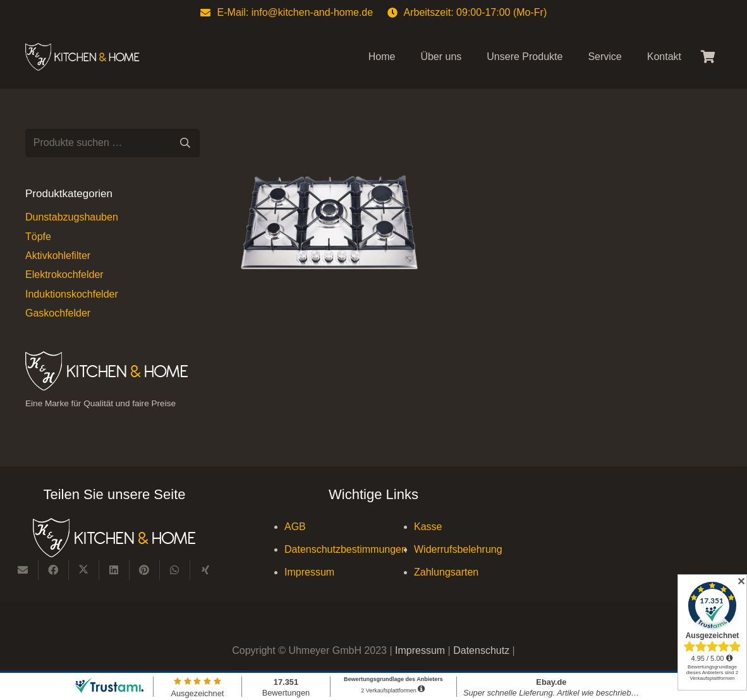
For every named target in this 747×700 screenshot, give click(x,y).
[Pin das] (145, 570)
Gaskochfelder (58, 313)
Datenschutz (483, 650)
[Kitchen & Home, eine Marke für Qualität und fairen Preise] (82, 57)
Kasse (428, 527)
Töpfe (38, 237)
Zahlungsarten (446, 572)
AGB (295, 527)
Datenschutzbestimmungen (346, 549)
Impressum (309, 572)
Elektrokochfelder (64, 275)
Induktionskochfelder (72, 294)
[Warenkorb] (708, 57)
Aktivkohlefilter (58, 256)
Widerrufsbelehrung (458, 549)
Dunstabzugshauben (72, 217)
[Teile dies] (54, 570)
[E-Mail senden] (23, 570)
